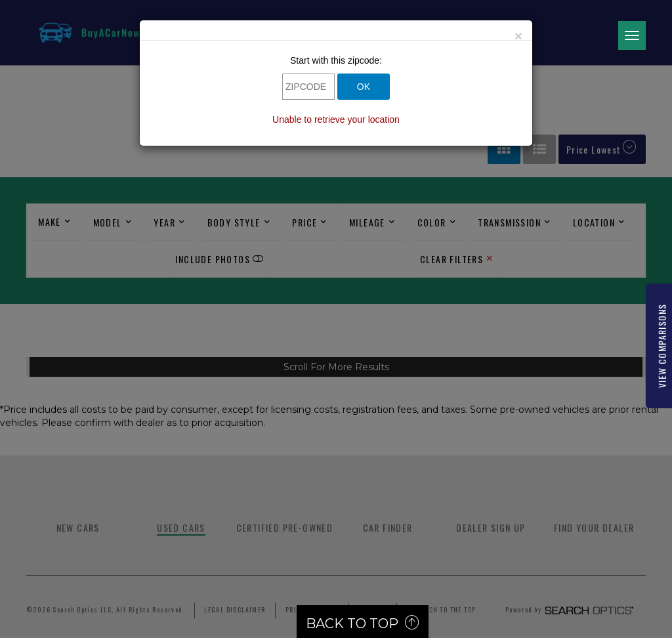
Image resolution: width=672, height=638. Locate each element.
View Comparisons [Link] (661, 346)
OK (364, 87)
